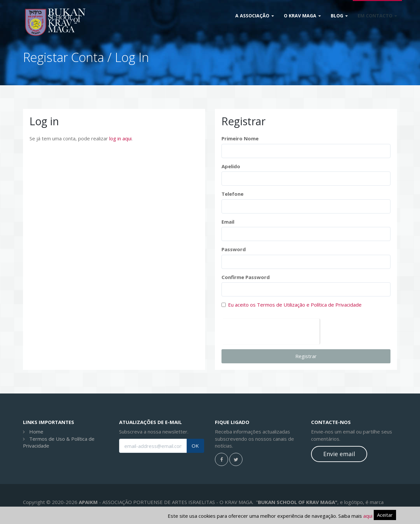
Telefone (232, 194)
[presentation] (271, 332)
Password (234, 249)
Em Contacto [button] (377, 16)
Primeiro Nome (240, 138)
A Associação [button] (255, 16)
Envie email (339, 454)
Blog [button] (339, 16)
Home (36, 432)
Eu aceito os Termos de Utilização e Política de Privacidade (295, 305)
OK (195, 446)
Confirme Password (246, 277)
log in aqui (120, 138)
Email (228, 222)
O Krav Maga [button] (302, 16)
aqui (368, 516)
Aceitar (385, 515)
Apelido (231, 166)
